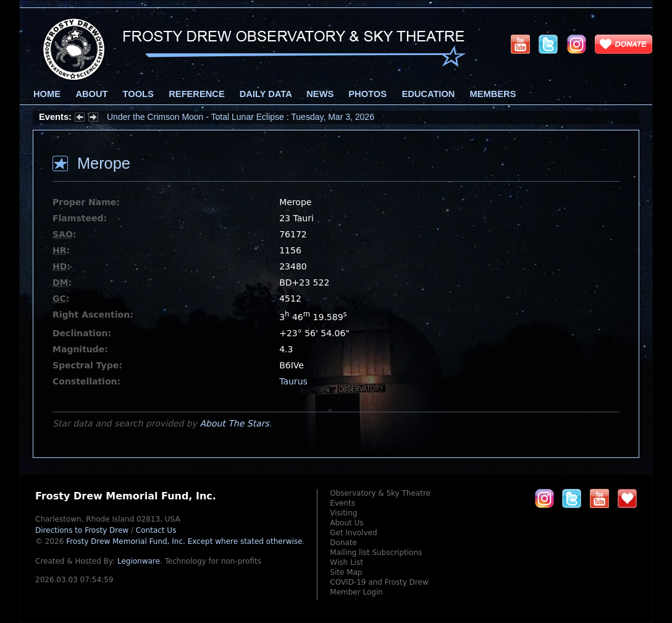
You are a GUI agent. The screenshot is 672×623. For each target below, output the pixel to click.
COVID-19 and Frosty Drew (379, 582)
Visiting (343, 513)
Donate (343, 543)
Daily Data (266, 94)
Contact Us (156, 530)
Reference (196, 94)
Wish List (346, 562)
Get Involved (353, 533)
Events (342, 503)
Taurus (293, 381)
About (91, 94)
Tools (138, 94)
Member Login (356, 592)
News (320, 94)
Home (47, 94)
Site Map (346, 572)
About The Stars (234, 423)
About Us (346, 523)
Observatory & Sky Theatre (380, 493)
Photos (367, 94)
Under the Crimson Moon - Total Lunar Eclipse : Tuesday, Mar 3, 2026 (241, 117)
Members (493, 94)
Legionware (139, 561)
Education (428, 94)
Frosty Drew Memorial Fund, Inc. (184, 541)
